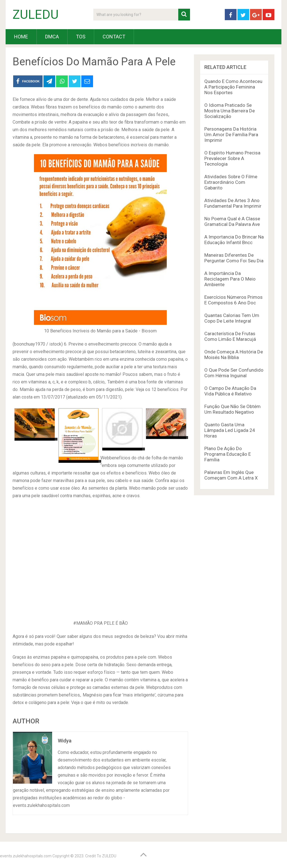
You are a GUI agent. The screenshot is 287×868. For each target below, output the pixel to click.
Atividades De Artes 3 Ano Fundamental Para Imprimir (233, 203)
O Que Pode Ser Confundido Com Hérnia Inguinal (234, 373)
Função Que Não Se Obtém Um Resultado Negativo (232, 409)
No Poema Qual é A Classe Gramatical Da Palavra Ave (232, 221)
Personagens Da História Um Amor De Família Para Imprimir (231, 135)
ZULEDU (36, 15)
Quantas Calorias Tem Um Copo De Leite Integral (232, 318)
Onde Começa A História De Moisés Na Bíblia (234, 355)
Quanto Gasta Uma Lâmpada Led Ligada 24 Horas (230, 430)
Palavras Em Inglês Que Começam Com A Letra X (231, 475)
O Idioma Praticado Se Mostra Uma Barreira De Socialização (230, 111)
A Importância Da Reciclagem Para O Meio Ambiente (230, 279)
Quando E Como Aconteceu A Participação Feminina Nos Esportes (233, 87)
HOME (21, 37)
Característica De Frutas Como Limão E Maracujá (230, 336)
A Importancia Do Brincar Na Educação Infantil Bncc (234, 240)
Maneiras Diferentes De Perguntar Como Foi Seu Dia (234, 258)
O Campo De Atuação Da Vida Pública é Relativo (230, 391)
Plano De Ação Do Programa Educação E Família (228, 454)
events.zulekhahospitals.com (26, 856)
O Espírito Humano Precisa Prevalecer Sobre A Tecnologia (232, 158)
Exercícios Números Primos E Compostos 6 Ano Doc (233, 300)
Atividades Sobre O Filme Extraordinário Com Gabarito (231, 182)
